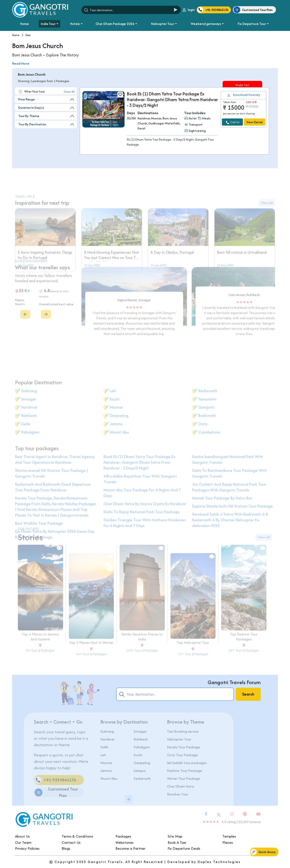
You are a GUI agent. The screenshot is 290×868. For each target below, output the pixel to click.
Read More (21, 63)
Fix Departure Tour (252, 24)
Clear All (69, 92)
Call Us (232, 122)
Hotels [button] (75, 24)
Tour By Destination (32, 124)
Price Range (27, 99)
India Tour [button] (48, 24)
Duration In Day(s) (31, 108)
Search (248, 694)
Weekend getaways (206, 24)
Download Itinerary (247, 95)
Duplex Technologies (219, 862)
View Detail (255, 122)
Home (25, 24)
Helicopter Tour (162, 24)
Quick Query (263, 852)
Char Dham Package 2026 (115, 24)
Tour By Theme (29, 116)
